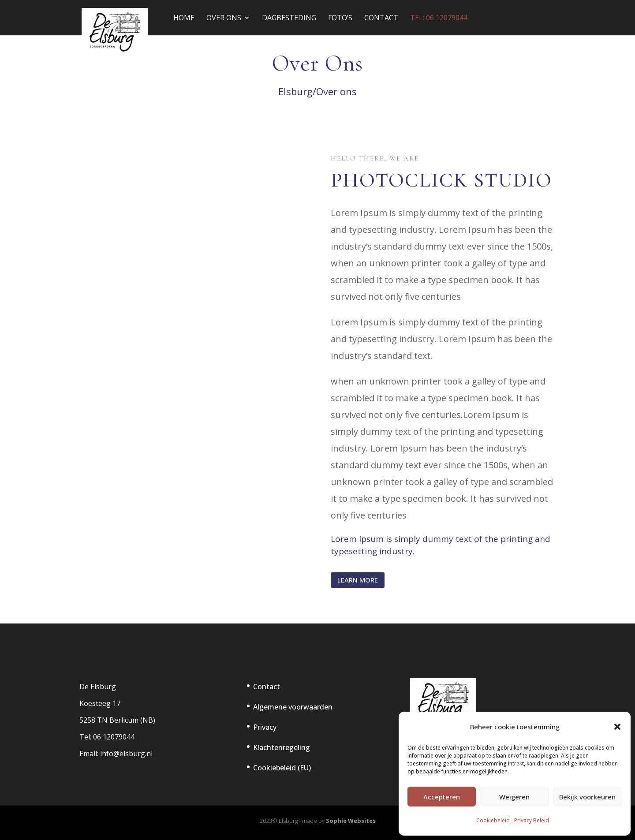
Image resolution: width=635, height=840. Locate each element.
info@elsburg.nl (126, 754)
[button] (617, 727)
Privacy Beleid (532, 820)
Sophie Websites (351, 821)
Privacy (265, 727)
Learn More (358, 580)
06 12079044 (114, 737)
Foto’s (340, 19)
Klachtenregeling (282, 747)
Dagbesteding (289, 19)
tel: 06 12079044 (439, 19)
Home (184, 19)
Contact (381, 19)
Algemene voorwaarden (293, 707)
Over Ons (224, 19)
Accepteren (442, 797)
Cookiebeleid (493, 820)
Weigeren (514, 797)
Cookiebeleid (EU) (282, 768)
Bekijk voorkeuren (587, 797)
